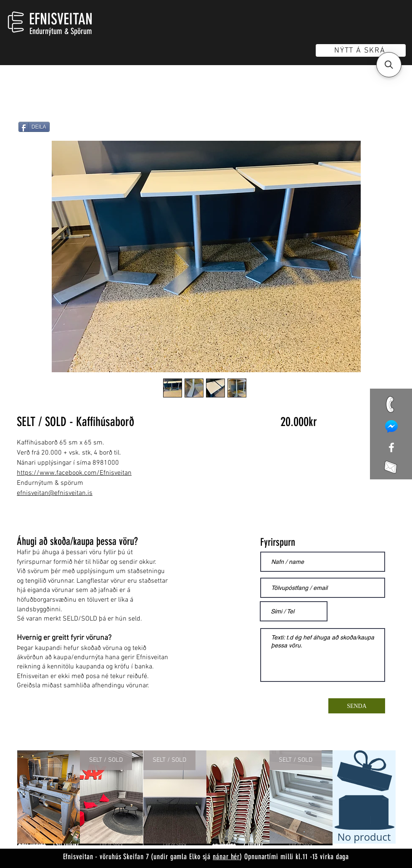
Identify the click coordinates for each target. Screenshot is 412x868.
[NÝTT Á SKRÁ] (361, 50)
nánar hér (226, 857)
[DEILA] (34, 127)
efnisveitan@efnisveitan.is (55, 493)
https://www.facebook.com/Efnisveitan (74, 473)
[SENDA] (357, 706)
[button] (389, 65)
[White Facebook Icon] (391, 447)
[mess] (391, 426)
